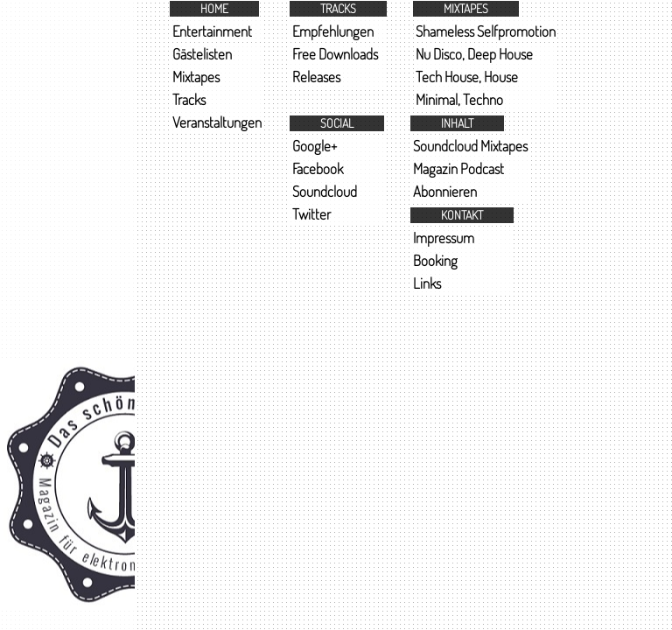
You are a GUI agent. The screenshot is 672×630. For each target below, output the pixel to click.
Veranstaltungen (217, 122)
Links (427, 283)
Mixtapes (196, 77)
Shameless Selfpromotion (486, 31)
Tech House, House (467, 77)
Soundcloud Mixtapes (470, 146)
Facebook (318, 168)
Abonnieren (445, 191)
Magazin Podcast (458, 168)
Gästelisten (202, 54)
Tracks (189, 99)
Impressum (444, 238)
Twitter (311, 214)
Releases (316, 77)
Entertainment (212, 31)
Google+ (315, 146)
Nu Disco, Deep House (474, 54)
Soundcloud (325, 191)
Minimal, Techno (459, 99)
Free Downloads (335, 54)
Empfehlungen (333, 31)
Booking (435, 260)
